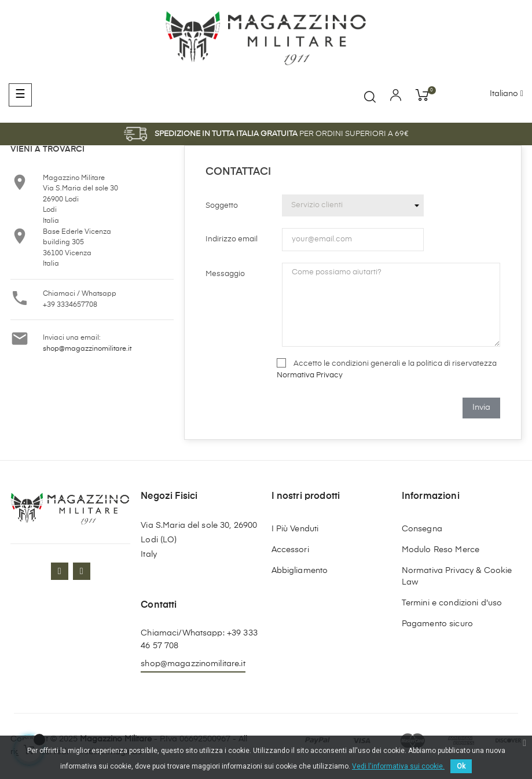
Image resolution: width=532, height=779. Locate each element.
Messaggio (225, 274)
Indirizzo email (232, 239)
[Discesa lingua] (507, 94)
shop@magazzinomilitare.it (87, 349)
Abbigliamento (300, 571)
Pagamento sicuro (437, 624)
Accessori (290, 550)
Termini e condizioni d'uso (452, 603)
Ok (461, 766)
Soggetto (222, 206)
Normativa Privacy (310, 375)
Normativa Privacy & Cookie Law (457, 576)
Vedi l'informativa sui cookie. (398, 766)
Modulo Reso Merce (441, 550)
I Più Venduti (295, 529)
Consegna (422, 529)
